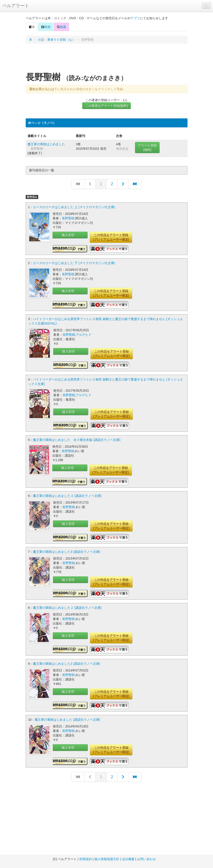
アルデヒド (84, 335)
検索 (61, 27)
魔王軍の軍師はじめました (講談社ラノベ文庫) (67, 720)
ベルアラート (16, 6)
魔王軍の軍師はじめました (46, 144)
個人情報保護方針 (107, 859)
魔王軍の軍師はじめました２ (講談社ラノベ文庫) (67, 608)
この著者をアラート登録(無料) (106, 106)
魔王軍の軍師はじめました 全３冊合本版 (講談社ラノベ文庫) (77, 440)
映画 (46, 27)
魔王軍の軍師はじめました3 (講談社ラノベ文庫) (66, 552)
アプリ (135, 18)
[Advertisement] (107, 59)
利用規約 (86, 859)
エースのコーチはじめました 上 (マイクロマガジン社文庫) (74, 207)
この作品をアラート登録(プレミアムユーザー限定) (111, 237)
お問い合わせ (146, 859)
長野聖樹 (68, 218)
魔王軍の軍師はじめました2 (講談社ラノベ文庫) (66, 664)
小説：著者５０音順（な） (57, 40)
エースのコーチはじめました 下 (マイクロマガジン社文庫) (74, 263)
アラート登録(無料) (147, 148)
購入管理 (68, 235)
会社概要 (128, 859)
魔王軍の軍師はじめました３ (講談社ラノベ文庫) (67, 496)
